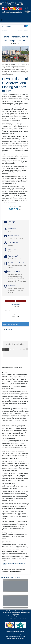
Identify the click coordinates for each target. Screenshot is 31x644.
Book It (21, 301)
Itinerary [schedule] (5, 30)
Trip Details (7, 26)
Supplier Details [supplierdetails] (23, 30)
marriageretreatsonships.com (17, 638)
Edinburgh (10, 329)
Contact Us (10, 301)
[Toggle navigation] (2, 21)
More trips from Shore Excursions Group (14, 564)
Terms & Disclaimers (15, 304)
